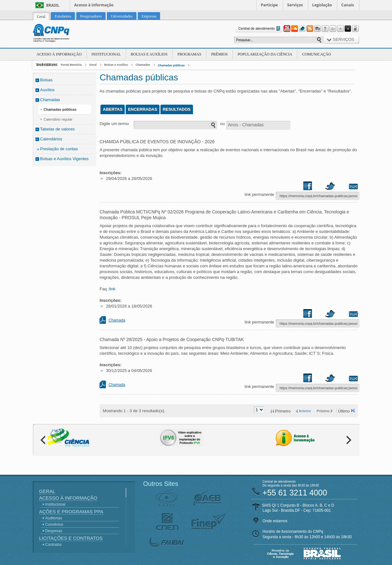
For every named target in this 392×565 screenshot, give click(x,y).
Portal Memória (71, 65)
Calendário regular (58, 119)
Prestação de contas (59, 149)
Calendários (51, 139)
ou (222, 124)
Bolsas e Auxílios (149, 54)
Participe (270, 5)
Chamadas (143, 65)
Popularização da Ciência (265, 54)
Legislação (322, 5)
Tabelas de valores (57, 129)
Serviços (295, 5)
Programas (189, 54)
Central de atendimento (260, 29)
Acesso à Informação (59, 54)
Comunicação (317, 54)
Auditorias (54, 518)
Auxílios (48, 90)
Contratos (54, 545)
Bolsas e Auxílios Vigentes (64, 159)
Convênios (54, 524)
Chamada (117, 320)
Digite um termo (114, 124)
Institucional (106, 54)
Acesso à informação (94, 5)
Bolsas (46, 80)
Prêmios (219, 54)
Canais (348, 5)
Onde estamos (275, 521)
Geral (93, 65)
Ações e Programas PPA (71, 512)
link (112, 289)
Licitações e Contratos (71, 538)
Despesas (54, 531)
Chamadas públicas (171, 65)
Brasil (53, 5)
